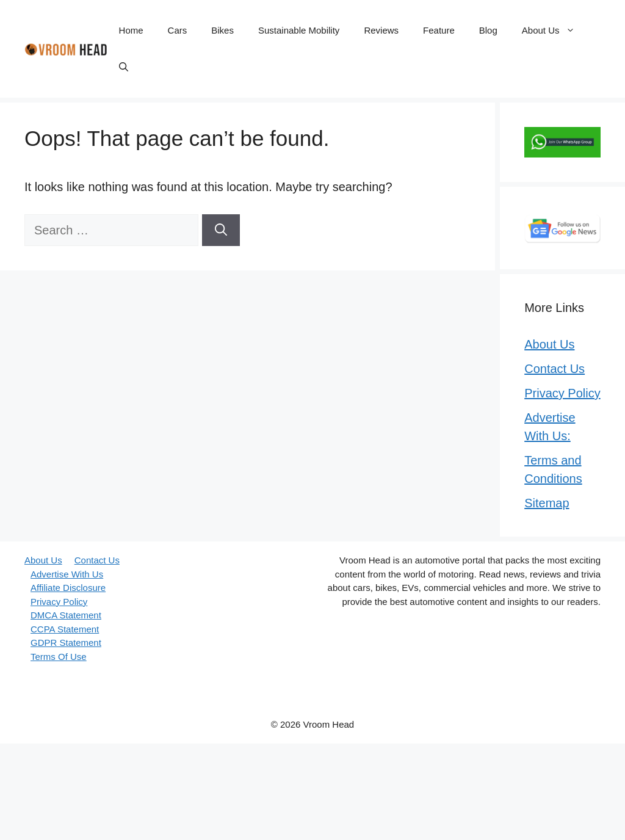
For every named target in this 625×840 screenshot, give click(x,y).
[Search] (221, 230)
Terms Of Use (59, 657)
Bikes (222, 30)
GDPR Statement (66, 643)
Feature (439, 30)
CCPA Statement (65, 629)
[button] (124, 67)
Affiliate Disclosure (68, 588)
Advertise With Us (67, 574)
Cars (178, 30)
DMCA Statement (66, 615)
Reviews (381, 30)
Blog (488, 30)
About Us (555, 31)
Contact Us (555, 369)
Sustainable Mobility (299, 30)
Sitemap (547, 503)
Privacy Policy (562, 393)
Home (131, 30)
